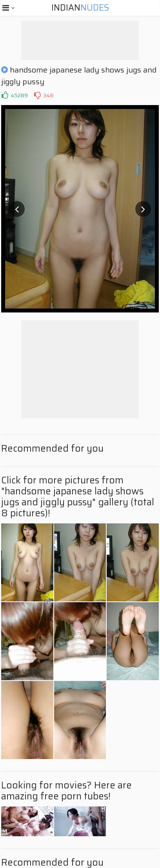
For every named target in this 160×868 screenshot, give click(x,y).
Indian (80, 8)
